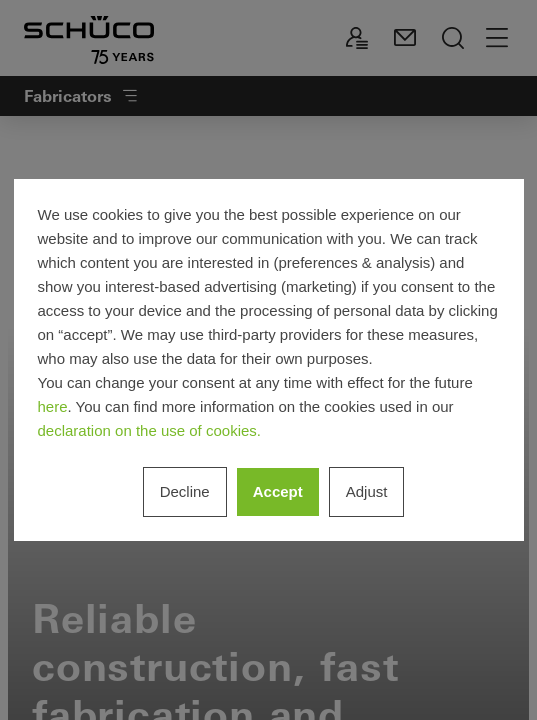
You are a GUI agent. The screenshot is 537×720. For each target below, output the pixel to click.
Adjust (367, 491)
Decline (185, 491)
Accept (278, 491)
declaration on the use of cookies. (149, 430)
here (53, 406)
